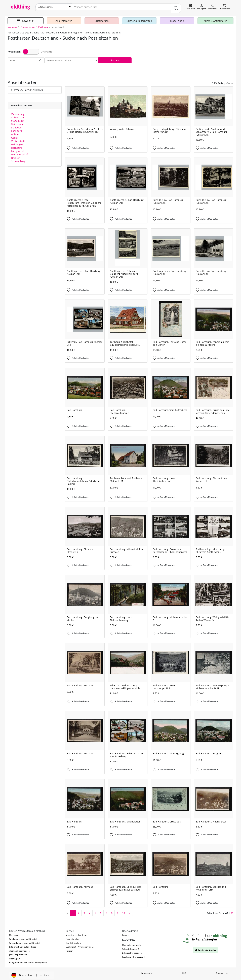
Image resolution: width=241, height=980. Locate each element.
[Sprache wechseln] (191, 7)
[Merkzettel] (213, 7)
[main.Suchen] (176, 7)
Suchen (115, 58)
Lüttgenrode (18, 148)
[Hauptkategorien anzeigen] (26, 18)
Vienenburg (18, 111)
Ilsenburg (17, 128)
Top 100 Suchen (73, 940)
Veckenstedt (18, 138)
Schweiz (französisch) (132, 950)
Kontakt (126, 932)
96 (232, 910)
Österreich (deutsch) (132, 942)
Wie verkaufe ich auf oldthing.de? (25, 940)
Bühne (15, 132)
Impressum (146, 970)
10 (124, 910)
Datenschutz (222, 970)
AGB (184, 970)
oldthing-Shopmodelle (19, 948)
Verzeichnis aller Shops (77, 932)
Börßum (16, 155)
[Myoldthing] (202, 7)
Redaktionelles (73, 936)
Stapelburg (17, 118)
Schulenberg (18, 159)
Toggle (31, 49)
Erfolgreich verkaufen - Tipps (23, 944)
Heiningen (17, 142)
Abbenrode (17, 115)
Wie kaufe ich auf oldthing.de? (23, 936)
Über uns (13, 932)
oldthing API (15, 956)
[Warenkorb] (225, 7)
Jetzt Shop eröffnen (18, 952)
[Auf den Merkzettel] (85, 145)
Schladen (16, 125)
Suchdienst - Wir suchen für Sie (80, 944)
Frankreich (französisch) (133, 954)
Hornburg (17, 145)
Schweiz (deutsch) (131, 946)
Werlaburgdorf (19, 152)
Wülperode (17, 121)
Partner (69, 948)
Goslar (15, 135)
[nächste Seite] (130, 910)
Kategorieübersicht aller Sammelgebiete (28, 960)
